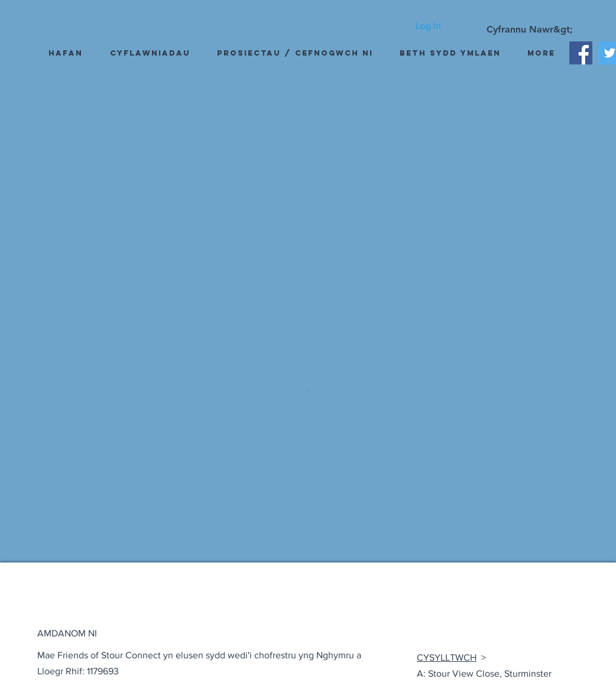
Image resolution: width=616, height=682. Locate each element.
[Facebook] (581, 53)
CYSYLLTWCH (447, 657)
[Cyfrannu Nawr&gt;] (530, 30)
